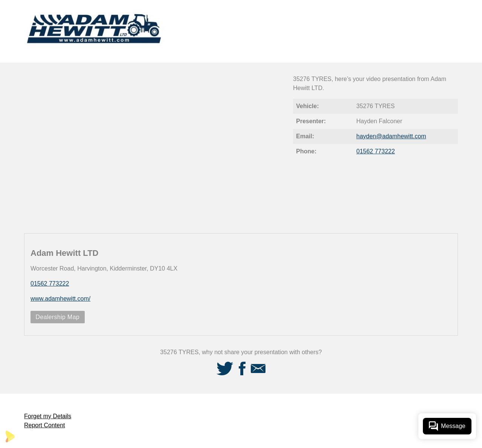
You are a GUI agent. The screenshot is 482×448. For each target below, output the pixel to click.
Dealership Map (58, 317)
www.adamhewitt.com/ (60, 299)
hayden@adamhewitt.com (391, 136)
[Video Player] (154, 148)
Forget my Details (48, 416)
